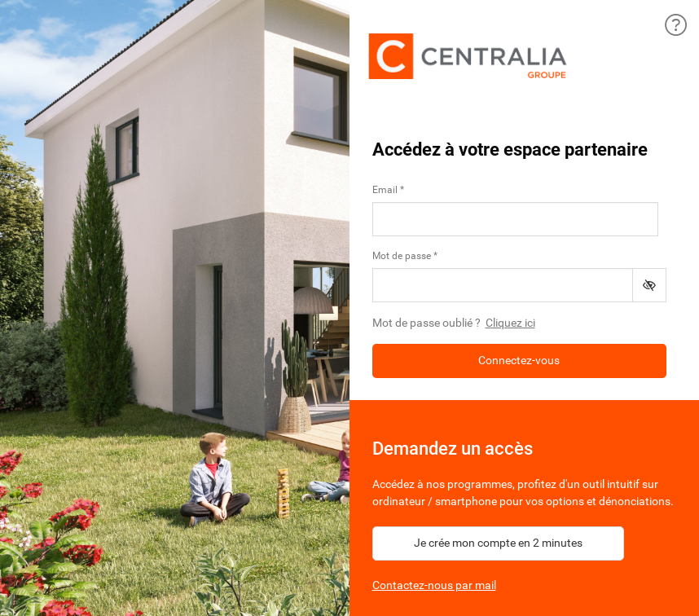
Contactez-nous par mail (434, 585)
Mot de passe (402, 256)
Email (385, 190)
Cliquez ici (510, 323)
